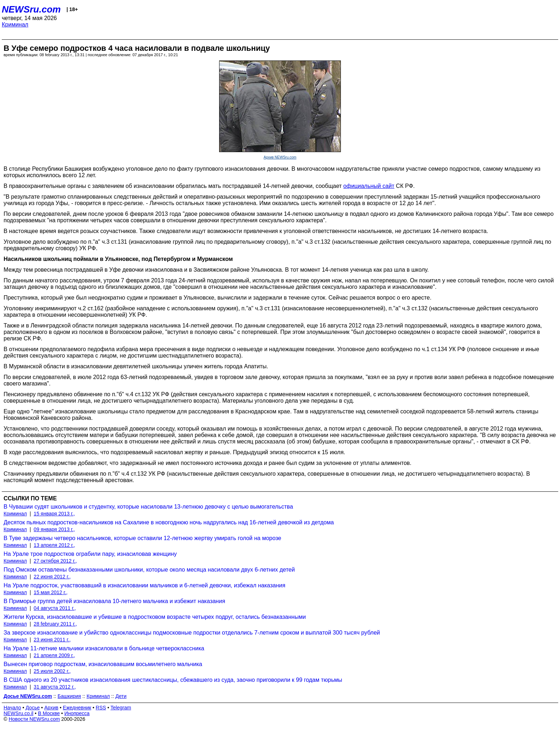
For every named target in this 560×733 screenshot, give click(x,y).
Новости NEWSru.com (34, 719)
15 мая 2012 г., (51, 592)
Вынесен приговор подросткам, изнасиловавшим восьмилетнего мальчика (103, 664)
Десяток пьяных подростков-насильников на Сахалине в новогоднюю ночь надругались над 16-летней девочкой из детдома (169, 522)
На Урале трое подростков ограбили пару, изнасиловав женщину (90, 554)
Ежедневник (77, 708)
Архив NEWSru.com (280, 157)
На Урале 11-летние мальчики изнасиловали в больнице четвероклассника (104, 648)
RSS (101, 708)
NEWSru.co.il (18, 713)
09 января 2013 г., (54, 529)
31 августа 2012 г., (55, 687)
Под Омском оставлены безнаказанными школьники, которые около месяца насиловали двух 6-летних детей (149, 570)
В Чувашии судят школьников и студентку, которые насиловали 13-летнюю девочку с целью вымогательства (148, 507)
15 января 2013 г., (54, 514)
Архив (51, 708)
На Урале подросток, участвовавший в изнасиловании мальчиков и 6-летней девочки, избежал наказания (144, 585)
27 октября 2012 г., (55, 561)
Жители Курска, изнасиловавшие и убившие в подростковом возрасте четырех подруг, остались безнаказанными (155, 617)
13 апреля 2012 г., (54, 545)
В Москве (49, 713)
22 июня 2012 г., (52, 577)
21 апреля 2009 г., (54, 655)
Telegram (121, 708)
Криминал (15, 25)
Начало (12, 708)
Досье (33, 708)
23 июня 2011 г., (52, 640)
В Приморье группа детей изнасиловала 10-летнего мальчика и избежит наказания (114, 601)
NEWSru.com (31, 9)
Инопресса (77, 713)
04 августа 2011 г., (55, 608)
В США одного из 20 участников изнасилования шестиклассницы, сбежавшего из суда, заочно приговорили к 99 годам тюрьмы (173, 680)
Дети (121, 696)
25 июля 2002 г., (52, 671)
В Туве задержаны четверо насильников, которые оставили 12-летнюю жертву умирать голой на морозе (143, 538)
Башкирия (69, 696)
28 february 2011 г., (55, 624)
